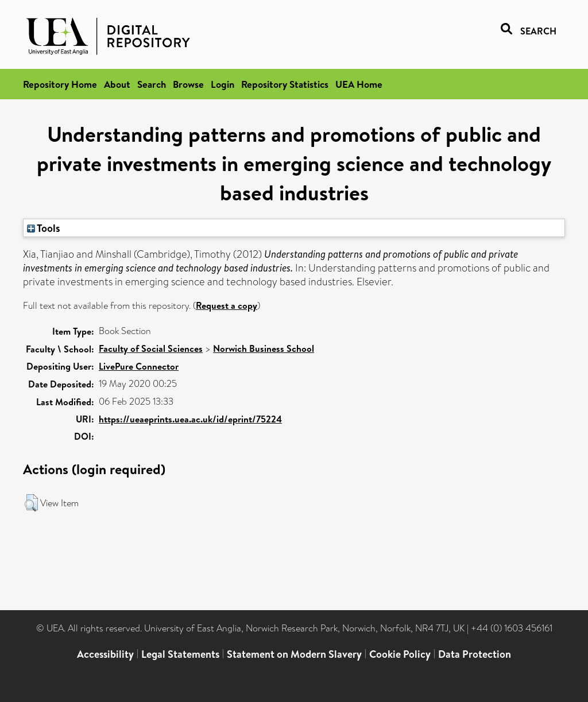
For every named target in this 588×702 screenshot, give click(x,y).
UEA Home (359, 84)
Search (152, 84)
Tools (44, 228)
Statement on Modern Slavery (294, 654)
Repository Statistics (285, 84)
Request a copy (227, 305)
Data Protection (475, 654)
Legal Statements (180, 654)
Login (223, 84)
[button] (31, 503)
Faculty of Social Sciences (151, 348)
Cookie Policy (400, 654)
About (117, 84)
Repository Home (60, 84)
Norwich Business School (264, 348)
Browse (188, 84)
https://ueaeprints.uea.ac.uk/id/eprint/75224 (190, 419)
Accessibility (105, 654)
